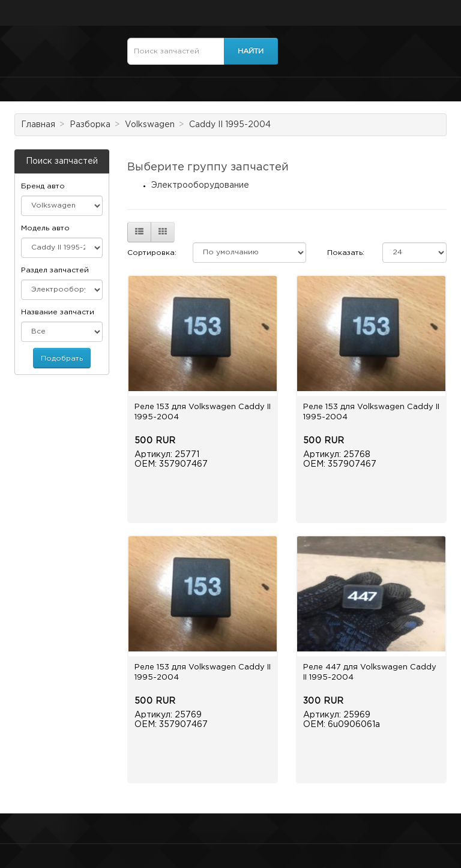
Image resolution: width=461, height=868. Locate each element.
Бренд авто (43, 186)
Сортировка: (152, 253)
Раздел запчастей (55, 270)
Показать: (346, 253)
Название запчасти (58, 312)
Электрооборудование (200, 185)
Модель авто (45, 228)
